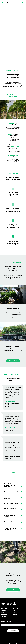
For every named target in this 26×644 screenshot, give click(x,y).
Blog (14, 610)
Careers (15, 614)
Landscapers (5, 608)
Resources (4, 614)
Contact (4, 616)
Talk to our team (13, 34)
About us (15, 608)
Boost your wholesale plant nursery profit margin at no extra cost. (13, 27)
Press (15, 612)
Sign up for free (13, 590)
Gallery (3, 612)
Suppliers (4, 610)
